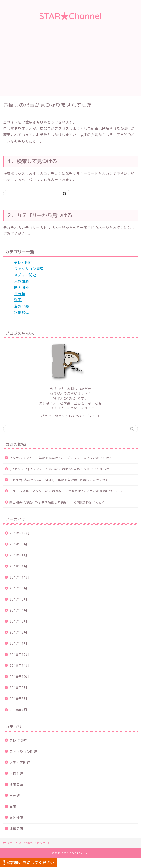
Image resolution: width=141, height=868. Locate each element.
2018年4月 (18, 555)
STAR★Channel (70, 16)
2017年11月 (19, 577)
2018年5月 (18, 544)
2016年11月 (19, 666)
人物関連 (22, 281)
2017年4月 (18, 610)
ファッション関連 (29, 269)
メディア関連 (25, 275)
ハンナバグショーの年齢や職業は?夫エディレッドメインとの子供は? (60, 458)
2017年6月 (18, 588)
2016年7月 (18, 710)
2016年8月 (18, 699)
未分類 (20, 294)
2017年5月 (18, 599)
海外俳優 (22, 306)
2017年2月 (18, 632)
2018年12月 (19, 533)
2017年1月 (18, 643)
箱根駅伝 (22, 312)
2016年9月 (18, 688)
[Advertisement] (70, 63)
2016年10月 (19, 677)
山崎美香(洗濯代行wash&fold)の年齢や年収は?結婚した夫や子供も (59, 480)
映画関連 (22, 287)
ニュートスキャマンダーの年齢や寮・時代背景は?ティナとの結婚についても (66, 491)
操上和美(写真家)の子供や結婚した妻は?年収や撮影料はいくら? (57, 502)
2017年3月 (18, 621)
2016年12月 (19, 655)
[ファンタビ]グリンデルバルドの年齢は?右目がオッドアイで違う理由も (63, 469)
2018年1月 (18, 566)
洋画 (18, 300)
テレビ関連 (23, 263)
